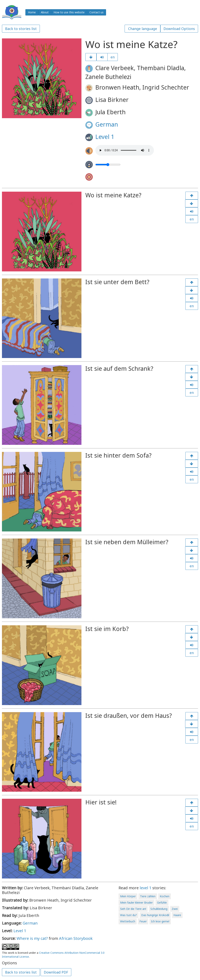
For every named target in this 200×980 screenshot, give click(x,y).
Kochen (165, 896)
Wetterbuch (128, 921)
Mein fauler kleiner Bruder (136, 902)
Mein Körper (128, 896)
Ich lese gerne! (160, 921)
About (45, 12)
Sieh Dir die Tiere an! (133, 909)
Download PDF (56, 972)
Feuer (143, 921)
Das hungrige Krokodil (155, 915)
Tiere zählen (148, 896)
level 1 (146, 888)
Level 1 (105, 137)
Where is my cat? (32, 938)
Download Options (179, 29)
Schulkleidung (159, 909)
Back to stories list (21, 29)
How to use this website (69, 12)
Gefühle (162, 902)
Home (32, 12)
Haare (177, 915)
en (113, 57)
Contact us (96, 12)
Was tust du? (129, 915)
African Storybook (76, 938)
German (107, 124)
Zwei (175, 909)
